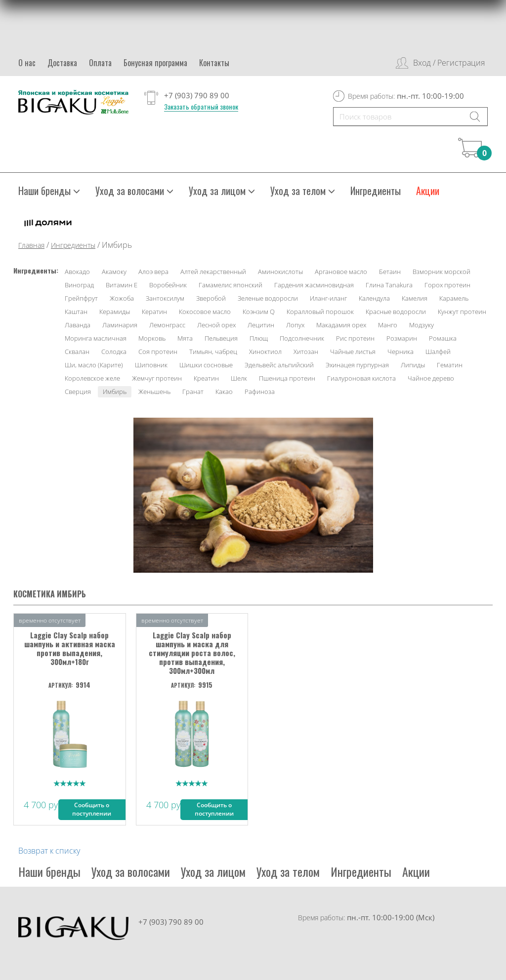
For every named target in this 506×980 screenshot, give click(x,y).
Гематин (450, 365)
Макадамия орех (341, 325)
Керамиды (115, 312)
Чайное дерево (431, 378)
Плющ (259, 338)
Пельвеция (221, 338)
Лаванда (78, 325)
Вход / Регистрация (449, 63)
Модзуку (422, 325)
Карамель (454, 298)
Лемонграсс (167, 325)
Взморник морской (442, 272)
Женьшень (154, 392)
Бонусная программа (155, 63)
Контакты (214, 63)
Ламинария (120, 325)
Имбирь (115, 392)
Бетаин (390, 272)
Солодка (114, 352)
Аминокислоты (280, 272)
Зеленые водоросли (268, 298)
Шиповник (151, 365)
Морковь (152, 338)
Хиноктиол (265, 352)
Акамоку (114, 272)
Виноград (79, 285)
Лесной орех (216, 325)
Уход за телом (303, 191)
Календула (374, 298)
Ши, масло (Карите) (94, 365)
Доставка (62, 63)
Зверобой (211, 298)
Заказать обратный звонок (201, 107)
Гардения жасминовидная (314, 285)
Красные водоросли (396, 312)
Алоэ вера (153, 272)
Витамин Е (122, 285)
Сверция (78, 392)
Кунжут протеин (462, 312)
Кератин (154, 312)
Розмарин (402, 338)
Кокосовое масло (205, 312)
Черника (401, 352)
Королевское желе (92, 378)
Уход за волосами (134, 191)
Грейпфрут (81, 298)
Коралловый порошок (320, 312)
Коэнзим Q (259, 312)
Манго (388, 325)
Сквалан (77, 352)
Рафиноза (260, 392)
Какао (224, 392)
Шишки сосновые (206, 365)
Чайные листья (353, 352)
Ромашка (443, 338)
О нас (27, 63)
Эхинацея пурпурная (357, 365)
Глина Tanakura (389, 285)
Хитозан (306, 352)
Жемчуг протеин (157, 378)
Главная (31, 245)
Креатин (206, 378)
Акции (428, 191)
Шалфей (438, 352)
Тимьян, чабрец (213, 352)
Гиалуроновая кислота (361, 378)
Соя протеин (158, 352)
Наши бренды (49, 191)
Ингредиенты (376, 191)
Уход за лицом (222, 191)
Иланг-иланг (328, 298)
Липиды (413, 365)
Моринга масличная (96, 338)
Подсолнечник (302, 338)
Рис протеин (355, 338)
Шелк (239, 378)
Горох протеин (447, 285)
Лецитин (261, 325)
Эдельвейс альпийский (279, 365)
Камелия (415, 298)
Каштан (76, 312)
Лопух (295, 325)
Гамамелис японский (231, 285)
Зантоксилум (165, 298)
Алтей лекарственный (213, 272)
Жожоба (122, 298)
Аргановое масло (341, 272)
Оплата (100, 63)
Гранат (193, 392)
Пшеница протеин (287, 378)
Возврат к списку (49, 851)
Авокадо (77, 272)
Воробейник (168, 285)
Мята (185, 338)
